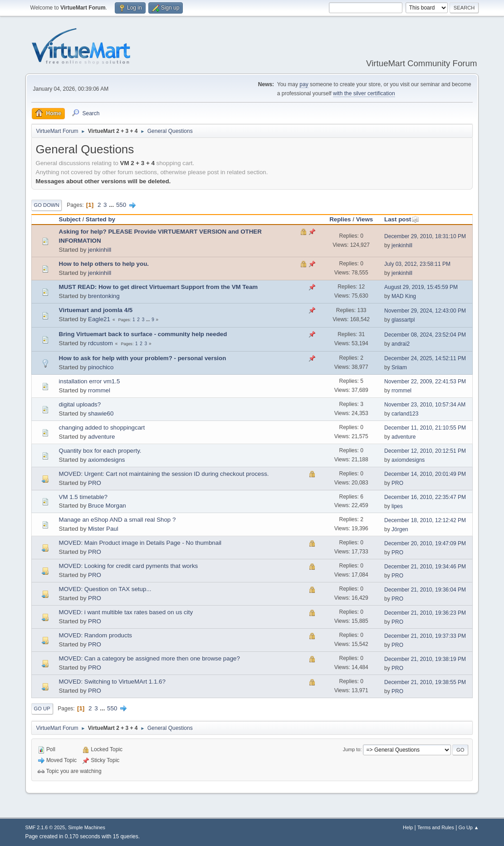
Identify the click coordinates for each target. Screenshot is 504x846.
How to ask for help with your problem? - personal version (143, 358)
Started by (100, 219)
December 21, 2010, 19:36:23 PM (425, 613)
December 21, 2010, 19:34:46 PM (425, 567)
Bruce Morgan (107, 506)
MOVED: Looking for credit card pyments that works (129, 566)
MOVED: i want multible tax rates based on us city (126, 612)
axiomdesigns (107, 460)
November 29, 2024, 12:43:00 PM (425, 311)
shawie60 (101, 413)
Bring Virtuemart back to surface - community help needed (143, 334)
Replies (340, 219)
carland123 (405, 414)
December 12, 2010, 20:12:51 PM (425, 451)
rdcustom (100, 343)
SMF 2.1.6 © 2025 (45, 827)
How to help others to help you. (104, 264)
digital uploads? (80, 404)
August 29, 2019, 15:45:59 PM (421, 287)
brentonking (104, 296)
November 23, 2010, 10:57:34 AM (425, 405)
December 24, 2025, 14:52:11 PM (425, 358)
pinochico (101, 367)
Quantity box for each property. (100, 451)
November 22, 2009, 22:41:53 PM (425, 381)
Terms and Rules (436, 827)
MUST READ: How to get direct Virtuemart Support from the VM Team (159, 287)
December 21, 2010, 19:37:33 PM (425, 636)
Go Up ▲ (469, 827)
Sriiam (399, 367)
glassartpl (403, 320)
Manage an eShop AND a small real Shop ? (117, 520)
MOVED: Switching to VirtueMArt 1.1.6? (112, 682)
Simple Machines (87, 827)
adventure (101, 437)
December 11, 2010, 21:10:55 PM (425, 428)
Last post (402, 219)
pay (304, 84)
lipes (397, 506)
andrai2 (401, 344)
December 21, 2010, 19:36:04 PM (425, 590)
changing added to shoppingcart (102, 428)
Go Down (47, 205)
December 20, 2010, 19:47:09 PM (425, 543)
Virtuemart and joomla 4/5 (96, 310)
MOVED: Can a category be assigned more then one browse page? (149, 658)
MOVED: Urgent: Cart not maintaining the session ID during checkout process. (164, 474)
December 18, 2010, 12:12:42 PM (425, 520)
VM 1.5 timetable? (83, 497)
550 (121, 205)
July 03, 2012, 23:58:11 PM (417, 264)
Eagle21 (99, 319)
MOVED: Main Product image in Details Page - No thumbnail (140, 543)
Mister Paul (103, 529)
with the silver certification (364, 93)
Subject (70, 219)
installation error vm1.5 (90, 381)
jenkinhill (100, 250)
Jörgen (400, 529)
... (112, 205)
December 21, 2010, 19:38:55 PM (425, 682)
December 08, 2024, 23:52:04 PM (425, 335)
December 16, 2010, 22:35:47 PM (425, 497)
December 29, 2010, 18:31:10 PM (425, 236)
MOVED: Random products (95, 635)
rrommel (99, 390)
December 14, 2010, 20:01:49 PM (425, 474)
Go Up (42, 709)
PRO (95, 483)
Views (365, 219)
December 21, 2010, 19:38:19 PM (425, 659)
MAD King (404, 296)
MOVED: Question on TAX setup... (105, 589)
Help (408, 827)
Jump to (352, 749)
